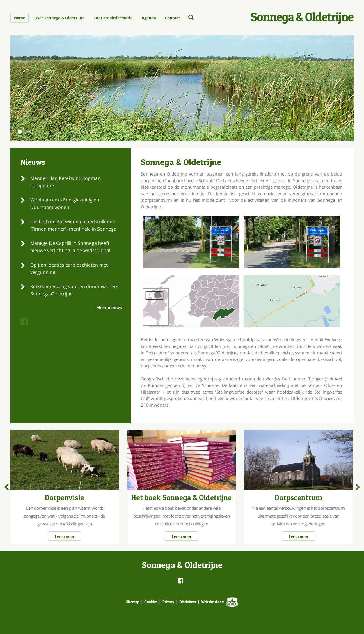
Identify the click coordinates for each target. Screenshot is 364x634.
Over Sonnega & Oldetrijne (60, 18)
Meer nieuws (109, 307)
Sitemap (133, 602)
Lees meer (65, 536)
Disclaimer (187, 602)
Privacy (168, 602)
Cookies (151, 602)
